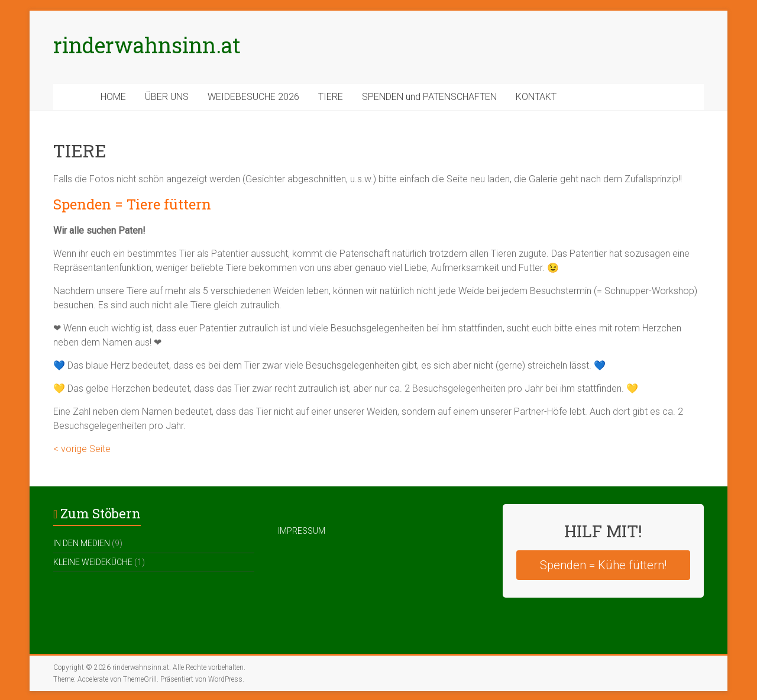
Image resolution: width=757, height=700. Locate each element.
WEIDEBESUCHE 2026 (253, 97)
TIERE (331, 97)
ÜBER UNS (167, 97)
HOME (113, 97)
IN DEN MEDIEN (82, 543)
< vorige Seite (82, 449)
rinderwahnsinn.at (147, 45)
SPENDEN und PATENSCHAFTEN (429, 97)
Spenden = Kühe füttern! (603, 565)
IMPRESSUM (302, 531)
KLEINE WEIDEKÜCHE (93, 562)
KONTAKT (536, 97)
